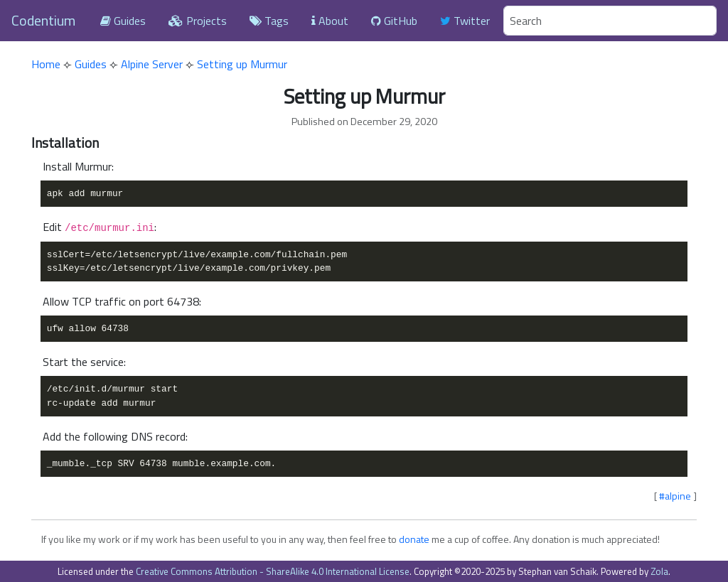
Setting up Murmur (242, 64)
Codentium (43, 20)
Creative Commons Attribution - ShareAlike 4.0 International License (273, 571)
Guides (123, 21)
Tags (269, 21)
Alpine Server (152, 64)
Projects (198, 21)
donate (414, 539)
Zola (659, 571)
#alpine (675, 496)
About (330, 21)
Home (46, 64)
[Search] (610, 21)
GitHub (394, 21)
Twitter (465, 21)
